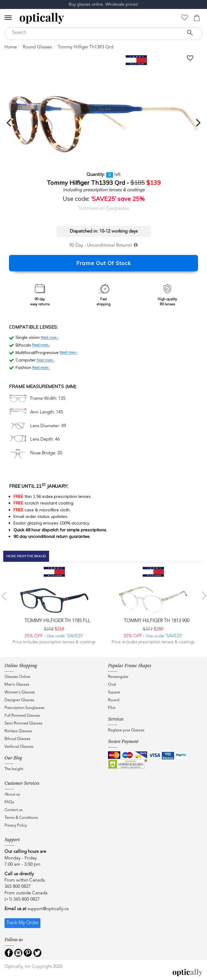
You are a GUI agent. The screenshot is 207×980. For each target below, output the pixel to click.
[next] (197, 123)
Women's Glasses (20, 692)
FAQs (9, 802)
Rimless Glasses (18, 731)
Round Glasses (37, 47)
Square (114, 692)
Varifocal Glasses (19, 747)
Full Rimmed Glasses (22, 716)
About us (12, 794)
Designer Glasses (19, 700)
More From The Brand (26, 556)
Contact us (14, 810)
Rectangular (118, 677)
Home (11, 47)
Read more (50, 338)
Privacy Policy (16, 826)
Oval (112, 685)
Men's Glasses (17, 685)
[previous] (10, 123)
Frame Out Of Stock (104, 263)
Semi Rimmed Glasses (23, 723)
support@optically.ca (48, 909)
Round (114, 700)
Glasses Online (17, 677)
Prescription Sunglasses (25, 708)
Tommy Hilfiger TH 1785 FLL (57, 621)
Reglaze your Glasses (126, 730)
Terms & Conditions (21, 818)
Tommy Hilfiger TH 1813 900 (156, 621)
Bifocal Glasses (17, 739)
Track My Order (22, 923)
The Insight (14, 769)
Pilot (112, 708)
